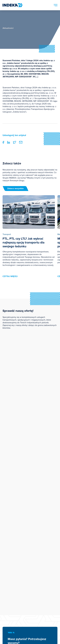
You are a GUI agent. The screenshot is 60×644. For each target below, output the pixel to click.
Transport (7, 234)
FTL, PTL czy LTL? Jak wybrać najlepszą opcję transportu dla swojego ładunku (24, 242)
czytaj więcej (10, 276)
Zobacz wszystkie (16, 189)
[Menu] (56, 5)
